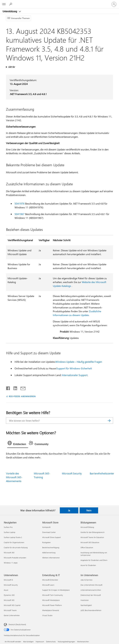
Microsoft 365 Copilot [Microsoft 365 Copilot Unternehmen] (12, 605)
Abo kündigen (28, 642)
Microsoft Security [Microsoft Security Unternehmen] (11, 585)
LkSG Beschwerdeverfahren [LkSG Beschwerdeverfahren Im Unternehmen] (91, 610)
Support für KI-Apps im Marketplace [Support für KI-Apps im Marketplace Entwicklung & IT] (56, 590)
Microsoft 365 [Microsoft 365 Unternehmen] (9, 600)
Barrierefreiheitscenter (102, 473)
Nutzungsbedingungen (66, 642)
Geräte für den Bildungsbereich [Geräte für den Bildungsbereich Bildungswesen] (92, 532)
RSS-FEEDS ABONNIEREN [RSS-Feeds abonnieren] (22, 396)
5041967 (20, 214)
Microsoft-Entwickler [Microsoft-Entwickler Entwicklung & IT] (50, 580)
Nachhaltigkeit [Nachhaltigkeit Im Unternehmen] (86, 605)
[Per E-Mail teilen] (22, 388)
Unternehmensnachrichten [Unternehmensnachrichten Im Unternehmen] (91, 590)
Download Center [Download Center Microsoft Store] (49, 532)
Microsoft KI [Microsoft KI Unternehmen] (8, 580)
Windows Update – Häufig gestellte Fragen (79, 362)
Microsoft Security (72, 473)
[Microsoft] (59, 2)
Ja (69, 510)
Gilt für (12, 67)
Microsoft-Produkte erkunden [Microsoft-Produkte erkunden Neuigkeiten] (15, 558)
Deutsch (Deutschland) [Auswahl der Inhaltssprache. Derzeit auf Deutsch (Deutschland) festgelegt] (17, 624)
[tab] (18, 444)
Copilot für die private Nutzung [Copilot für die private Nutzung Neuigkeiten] (16, 547)
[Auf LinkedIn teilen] (14, 388)
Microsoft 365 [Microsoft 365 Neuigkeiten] (9, 553)
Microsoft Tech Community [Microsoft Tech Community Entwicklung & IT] (53, 595)
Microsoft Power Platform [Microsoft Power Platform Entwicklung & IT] (52, 605)
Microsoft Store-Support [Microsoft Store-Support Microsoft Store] (52, 537)
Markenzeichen (83, 642)
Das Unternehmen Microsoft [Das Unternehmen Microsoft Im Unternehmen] (91, 585)
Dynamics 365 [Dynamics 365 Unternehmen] (9, 595)
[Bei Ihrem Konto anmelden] (114, 4)
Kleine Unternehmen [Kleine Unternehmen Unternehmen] (12, 615)
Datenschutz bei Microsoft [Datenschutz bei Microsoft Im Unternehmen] (91, 595)
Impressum (40, 642)
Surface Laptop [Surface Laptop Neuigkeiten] (9, 532)
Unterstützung (10, 11)
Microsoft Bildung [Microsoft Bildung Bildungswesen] (87, 527)
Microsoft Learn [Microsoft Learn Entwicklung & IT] (48, 585)
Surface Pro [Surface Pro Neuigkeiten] (8, 527)
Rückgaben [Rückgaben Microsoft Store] (46, 542)
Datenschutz (51, 642)
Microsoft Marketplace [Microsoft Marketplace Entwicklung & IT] (51, 600)
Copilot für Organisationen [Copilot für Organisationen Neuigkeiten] (14, 542)
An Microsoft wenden (13, 642)
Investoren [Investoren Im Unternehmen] (85, 600)
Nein (89, 510)
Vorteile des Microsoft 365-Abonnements (14, 477)
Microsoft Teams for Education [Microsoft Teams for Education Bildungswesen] (92, 537)
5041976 (20, 203)
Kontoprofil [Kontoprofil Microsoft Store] (46, 527)
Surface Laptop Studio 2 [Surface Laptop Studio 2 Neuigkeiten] (13, 537)
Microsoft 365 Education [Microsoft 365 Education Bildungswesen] (90, 542)
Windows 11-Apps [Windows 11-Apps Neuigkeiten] (11, 563)
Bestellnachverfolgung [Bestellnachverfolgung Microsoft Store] (51, 547)
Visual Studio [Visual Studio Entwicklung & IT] (47, 615)
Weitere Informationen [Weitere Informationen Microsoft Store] (51, 558)
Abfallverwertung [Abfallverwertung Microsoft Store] (49, 553)
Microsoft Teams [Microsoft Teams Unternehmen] (10, 610)
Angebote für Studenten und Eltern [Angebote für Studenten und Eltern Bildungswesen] (94, 560)
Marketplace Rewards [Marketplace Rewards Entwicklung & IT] (51, 610)
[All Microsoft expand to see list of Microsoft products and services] (4, 4)
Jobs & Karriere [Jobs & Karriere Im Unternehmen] (86, 580)
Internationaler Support (75, 375)
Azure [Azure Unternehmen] (6, 590)
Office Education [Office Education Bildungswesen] (87, 547)
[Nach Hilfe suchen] (11, 4)
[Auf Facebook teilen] (8, 388)
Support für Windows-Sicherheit (74, 368)
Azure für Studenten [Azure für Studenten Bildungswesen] (88, 565)
